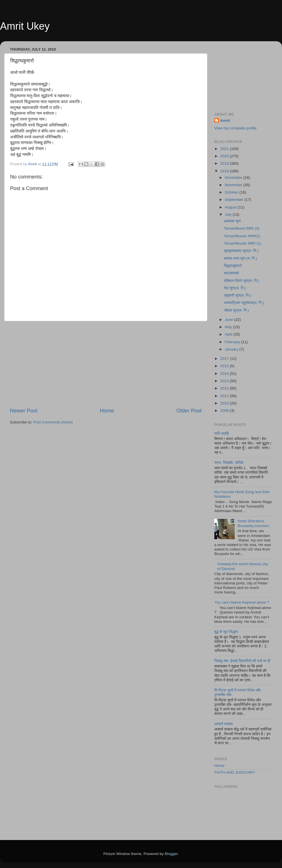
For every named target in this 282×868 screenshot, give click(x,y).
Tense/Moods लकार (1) (243, 243)
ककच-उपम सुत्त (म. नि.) (241, 258)
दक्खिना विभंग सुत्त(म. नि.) (242, 281)
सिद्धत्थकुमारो (233, 266)
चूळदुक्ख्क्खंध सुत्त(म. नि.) (241, 251)
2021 (225, 149)
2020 (225, 156)
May (229, 327)
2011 (225, 396)
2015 (225, 366)
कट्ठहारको (232, 273)
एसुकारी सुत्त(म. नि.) (238, 295)
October (232, 192)
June (229, 320)
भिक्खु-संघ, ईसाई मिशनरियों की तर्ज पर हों (242, 661)
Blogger (171, 854)
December (234, 178)
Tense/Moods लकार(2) (242, 236)
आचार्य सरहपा (224, 724)
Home (107, 411)
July (229, 215)
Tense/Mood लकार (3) (242, 228)
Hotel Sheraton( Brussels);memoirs (253, 523)
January (232, 349)
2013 (225, 381)
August (231, 207)
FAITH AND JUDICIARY (235, 772)
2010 (225, 403)
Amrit (225, 120)
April (229, 334)
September (235, 200)
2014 (225, 374)
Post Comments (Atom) (53, 422)
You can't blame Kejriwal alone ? (242, 602)
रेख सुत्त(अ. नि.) (235, 288)
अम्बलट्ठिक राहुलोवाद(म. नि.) (244, 303)
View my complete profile (235, 128)
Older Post (189, 411)
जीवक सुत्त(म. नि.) (236, 310)
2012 (225, 388)
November (234, 185)
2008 (225, 411)
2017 (225, 359)
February (233, 342)
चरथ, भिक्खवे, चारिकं (229, 463)
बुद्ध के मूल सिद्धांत (226, 632)
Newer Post (24, 411)
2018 (225, 171)
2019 (225, 163)
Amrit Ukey (25, 26)
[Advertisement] (106, 364)
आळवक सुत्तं (232, 221)
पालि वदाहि (222, 433)
